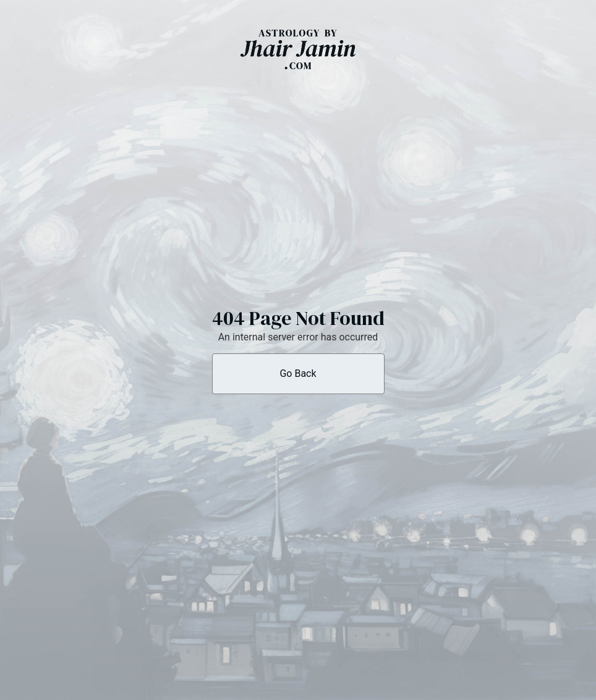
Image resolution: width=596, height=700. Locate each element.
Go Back (298, 373)
